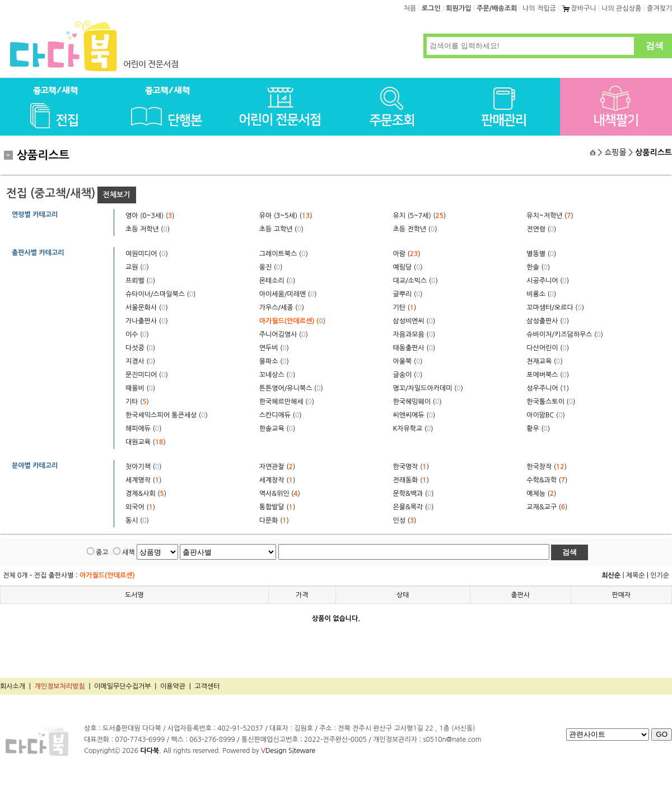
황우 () (538, 429)
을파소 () (274, 361)
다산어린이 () (548, 348)
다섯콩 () (140, 348)
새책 (129, 552)
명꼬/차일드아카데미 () (428, 388)
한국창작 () (547, 467)
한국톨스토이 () (551, 402)
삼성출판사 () (548, 321)
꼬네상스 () (277, 375)
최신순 (611, 575)
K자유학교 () (413, 429)
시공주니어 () (548, 281)
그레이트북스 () (284, 254)
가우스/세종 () (282, 308)
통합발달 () (277, 507)
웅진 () (271, 267)
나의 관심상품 (621, 8)
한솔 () (538, 267)
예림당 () (408, 267)
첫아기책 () (143, 467)
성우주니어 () (548, 388)
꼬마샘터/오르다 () (555, 308)
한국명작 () (411, 467)
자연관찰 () (277, 467)
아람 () (407, 254)
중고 (102, 552)
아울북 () (408, 361)
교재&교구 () (547, 507)
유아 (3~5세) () (286, 216)
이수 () (137, 334)
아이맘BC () (546, 415)
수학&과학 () (547, 480)
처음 (410, 8)
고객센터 (207, 686)
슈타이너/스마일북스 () (160, 294)
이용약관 (173, 686)
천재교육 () (544, 361)
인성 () (405, 521)
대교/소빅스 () (416, 281)
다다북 (150, 751)
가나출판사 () (147, 321)
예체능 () (541, 494)
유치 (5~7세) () (420, 216)
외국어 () (140, 507)
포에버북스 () (548, 375)
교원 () (137, 267)
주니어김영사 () (284, 334)
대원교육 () (146, 442)
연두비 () (274, 348)
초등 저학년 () (148, 229)
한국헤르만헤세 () (287, 402)
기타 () (137, 402)
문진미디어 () (147, 375)
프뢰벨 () (140, 281)
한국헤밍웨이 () (417, 402)
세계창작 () (277, 480)
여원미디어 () (147, 254)
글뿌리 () (408, 294)
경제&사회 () (146, 494)
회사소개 (13, 686)
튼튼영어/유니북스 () (291, 388)
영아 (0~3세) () (150, 216)
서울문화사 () (147, 308)
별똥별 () (541, 254)
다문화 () (274, 521)
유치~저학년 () (550, 216)
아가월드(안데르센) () (292, 321)
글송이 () (408, 375)
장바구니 (578, 8)
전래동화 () (411, 480)
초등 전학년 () (415, 229)
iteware (302, 751)
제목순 (636, 575)
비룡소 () (541, 294)
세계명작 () (143, 480)
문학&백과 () (414, 494)
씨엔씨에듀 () (414, 415)
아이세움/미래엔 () (288, 294)
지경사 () (140, 361)
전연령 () (541, 229)
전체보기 (117, 195)
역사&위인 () (280, 494)
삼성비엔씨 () (414, 321)
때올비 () (140, 388)
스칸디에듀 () (281, 415)
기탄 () (405, 308)
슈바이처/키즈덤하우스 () (565, 334)
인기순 (660, 575)
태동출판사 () (414, 348)
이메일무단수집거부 (123, 686)
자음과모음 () (414, 334)
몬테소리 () (277, 281)
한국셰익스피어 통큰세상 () (167, 415)
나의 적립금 (539, 8)
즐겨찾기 (659, 8)
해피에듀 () (143, 429)
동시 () (137, 521)
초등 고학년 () (281, 229)
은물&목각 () (414, 507)
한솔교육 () (277, 429)
